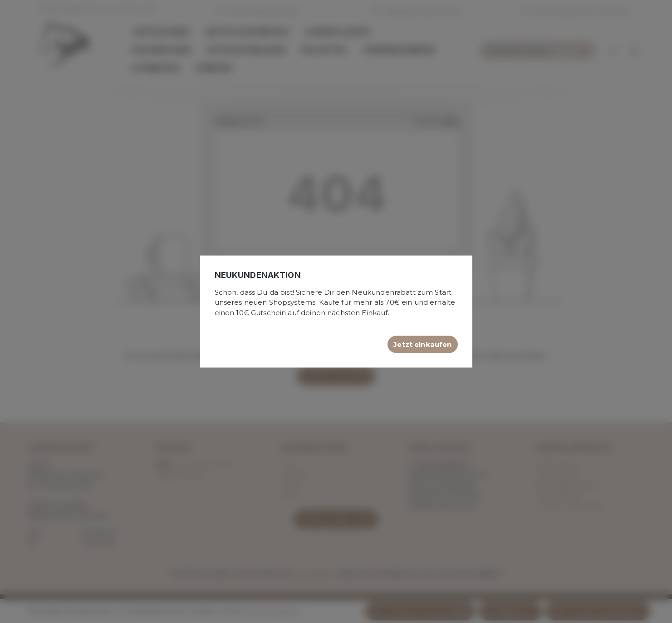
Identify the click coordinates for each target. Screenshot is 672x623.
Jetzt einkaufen (422, 344)
